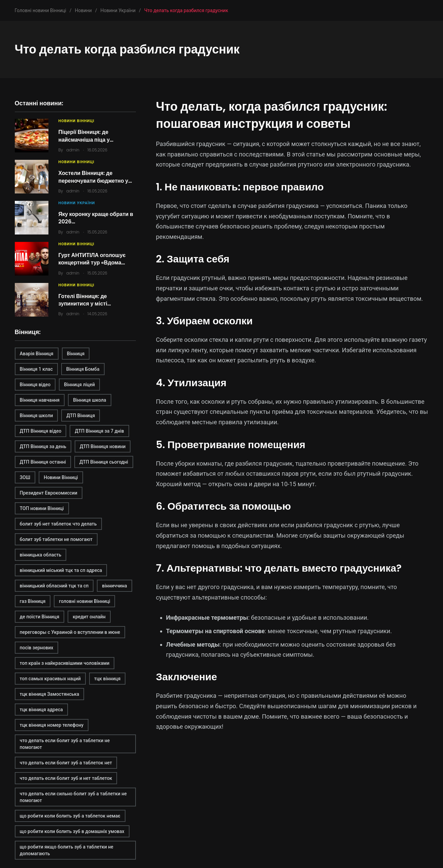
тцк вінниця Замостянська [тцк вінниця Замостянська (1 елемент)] (50, 694)
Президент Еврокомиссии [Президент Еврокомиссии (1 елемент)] (49, 493)
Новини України (77, 203)
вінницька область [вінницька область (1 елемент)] (41, 555)
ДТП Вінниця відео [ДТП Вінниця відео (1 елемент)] (41, 431)
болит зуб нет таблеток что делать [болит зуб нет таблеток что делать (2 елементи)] (58, 524)
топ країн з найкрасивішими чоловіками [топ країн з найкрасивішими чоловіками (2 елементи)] (65, 663)
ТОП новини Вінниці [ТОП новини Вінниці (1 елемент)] (42, 508)
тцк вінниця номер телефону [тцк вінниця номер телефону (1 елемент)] (52, 725)
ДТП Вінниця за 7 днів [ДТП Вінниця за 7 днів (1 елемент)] (99, 431)
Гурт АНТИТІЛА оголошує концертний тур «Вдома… (92, 259)
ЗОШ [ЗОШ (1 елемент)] (25, 477)
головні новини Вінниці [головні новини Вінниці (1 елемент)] (84, 601)
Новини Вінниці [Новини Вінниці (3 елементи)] (61, 477)
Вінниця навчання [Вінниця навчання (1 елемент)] (40, 400)
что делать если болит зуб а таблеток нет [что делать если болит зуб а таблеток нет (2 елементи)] (66, 763)
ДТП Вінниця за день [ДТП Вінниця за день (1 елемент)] (43, 446)
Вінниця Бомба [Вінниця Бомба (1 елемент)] (83, 369)
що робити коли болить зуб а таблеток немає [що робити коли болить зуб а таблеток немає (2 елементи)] (70, 816)
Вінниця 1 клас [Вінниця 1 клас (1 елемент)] (36, 369)
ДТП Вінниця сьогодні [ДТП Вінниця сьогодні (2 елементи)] (104, 462)
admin (73, 150)
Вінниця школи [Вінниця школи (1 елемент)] (36, 415)
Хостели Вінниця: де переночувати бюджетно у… (95, 177)
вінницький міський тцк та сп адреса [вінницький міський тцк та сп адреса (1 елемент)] (61, 570)
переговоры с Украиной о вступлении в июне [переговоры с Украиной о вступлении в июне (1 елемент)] (70, 632)
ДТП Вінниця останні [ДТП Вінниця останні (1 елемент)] (43, 462)
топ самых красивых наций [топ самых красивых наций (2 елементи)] (50, 679)
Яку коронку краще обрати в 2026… (96, 218)
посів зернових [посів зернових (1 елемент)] (37, 648)
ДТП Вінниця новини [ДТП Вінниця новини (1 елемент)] (103, 446)
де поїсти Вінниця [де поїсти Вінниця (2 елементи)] (40, 617)
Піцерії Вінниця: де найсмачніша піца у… (86, 136)
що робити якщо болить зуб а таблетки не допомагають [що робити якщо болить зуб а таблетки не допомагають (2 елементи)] (67, 850)
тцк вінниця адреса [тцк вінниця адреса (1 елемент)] (41, 710)
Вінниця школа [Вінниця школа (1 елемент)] (90, 400)
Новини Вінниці (77, 121)
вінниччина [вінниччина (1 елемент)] (114, 586)
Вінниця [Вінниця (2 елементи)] (76, 354)
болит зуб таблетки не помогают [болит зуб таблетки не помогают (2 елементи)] (56, 539)
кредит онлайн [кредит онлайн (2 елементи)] (89, 617)
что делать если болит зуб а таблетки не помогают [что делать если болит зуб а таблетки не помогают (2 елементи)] (65, 744)
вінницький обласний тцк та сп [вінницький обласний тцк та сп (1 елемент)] (54, 586)
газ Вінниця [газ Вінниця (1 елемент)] (33, 601)
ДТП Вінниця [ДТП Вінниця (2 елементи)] (81, 415)
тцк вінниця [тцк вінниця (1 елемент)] (107, 679)
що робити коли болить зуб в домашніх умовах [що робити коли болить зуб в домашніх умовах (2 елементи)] (72, 831)
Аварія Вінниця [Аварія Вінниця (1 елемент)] (37, 354)
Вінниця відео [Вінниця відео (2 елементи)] (35, 385)
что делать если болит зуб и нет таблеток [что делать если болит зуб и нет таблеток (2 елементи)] (66, 778)
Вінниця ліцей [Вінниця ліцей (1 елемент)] (79, 385)
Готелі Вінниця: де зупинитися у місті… (85, 300)
